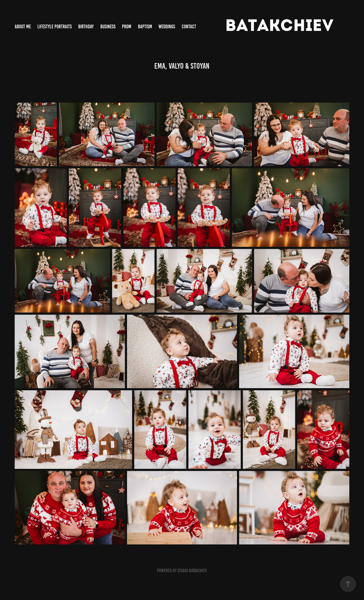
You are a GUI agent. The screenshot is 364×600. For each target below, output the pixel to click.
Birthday (86, 27)
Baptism (145, 27)
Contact (189, 27)
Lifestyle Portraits (55, 27)
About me (23, 27)
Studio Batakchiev (192, 571)
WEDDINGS (167, 27)
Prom (127, 27)
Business (108, 27)
